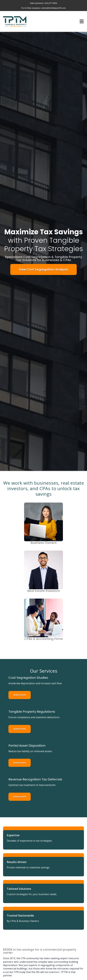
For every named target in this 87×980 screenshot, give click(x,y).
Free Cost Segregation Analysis (43, 269)
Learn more (20, 695)
